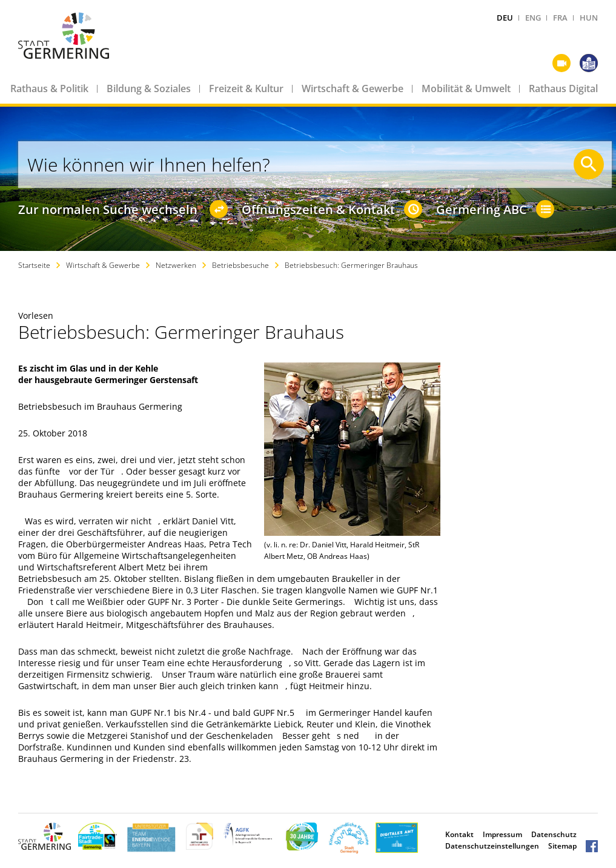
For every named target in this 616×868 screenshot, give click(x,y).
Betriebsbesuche (240, 265)
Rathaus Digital (563, 88)
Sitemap (562, 846)
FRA (560, 18)
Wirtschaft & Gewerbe (353, 88)
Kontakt (459, 834)
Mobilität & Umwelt (466, 88)
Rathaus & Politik (49, 88)
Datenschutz (554, 834)
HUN (589, 18)
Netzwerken (176, 265)
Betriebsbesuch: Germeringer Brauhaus (351, 265)
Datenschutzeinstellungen (492, 846)
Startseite (34, 265)
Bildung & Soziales (149, 88)
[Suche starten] (589, 164)
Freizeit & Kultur (246, 88)
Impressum (502, 834)
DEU (505, 18)
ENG (533, 18)
